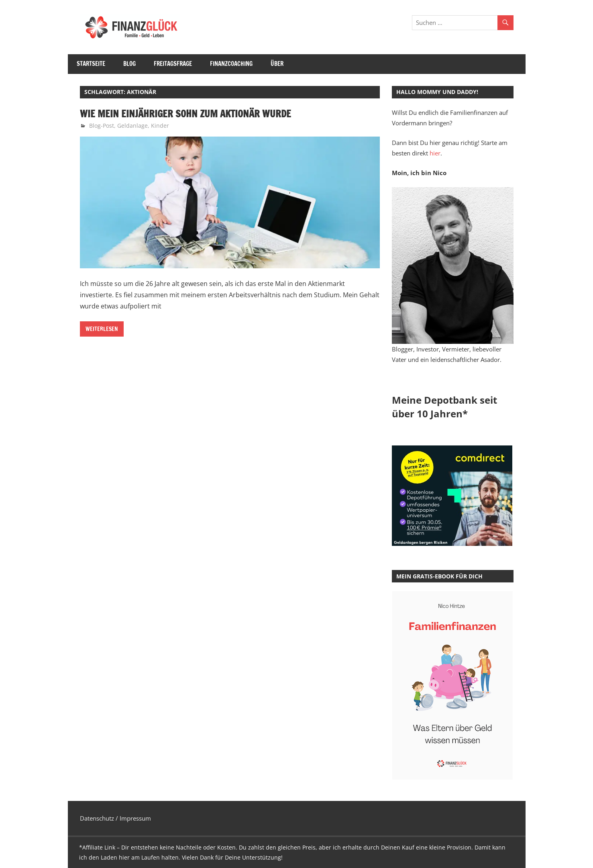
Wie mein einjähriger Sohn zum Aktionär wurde (186, 114)
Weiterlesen (102, 329)
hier (435, 153)
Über (277, 64)
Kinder (160, 126)
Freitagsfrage (173, 64)
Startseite (91, 64)
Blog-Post (102, 126)
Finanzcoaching (231, 64)
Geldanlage (132, 126)
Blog (129, 64)
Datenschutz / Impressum (115, 818)
